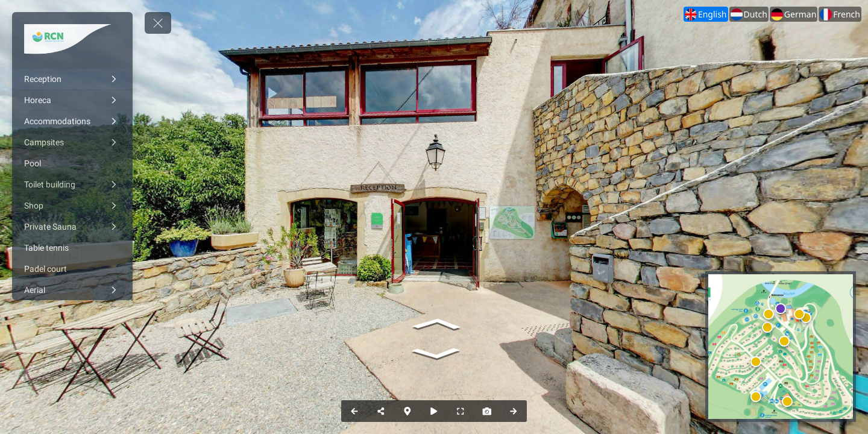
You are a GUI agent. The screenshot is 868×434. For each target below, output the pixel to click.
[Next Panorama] (514, 411)
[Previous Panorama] (354, 411)
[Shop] (72, 206)
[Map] (407, 411)
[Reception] (72, 79)
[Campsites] (72, 142)
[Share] (381, 411)
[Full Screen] (461, 411)
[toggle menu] (158, 23)
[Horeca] (72, 100)
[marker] (785, 341)
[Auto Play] (434, 411)
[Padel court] (72, 269)
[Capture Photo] (487, 411)
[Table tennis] (72, 248)
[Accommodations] (72, 121)
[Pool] (72, 163)
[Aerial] (72, 290)
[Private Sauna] (72, 227)
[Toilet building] (72, 184)
